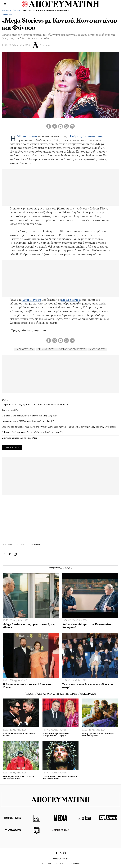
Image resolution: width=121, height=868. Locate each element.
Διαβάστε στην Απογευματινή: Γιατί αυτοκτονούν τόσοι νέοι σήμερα (35, 405)
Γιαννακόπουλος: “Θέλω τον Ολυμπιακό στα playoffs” (28, 421)
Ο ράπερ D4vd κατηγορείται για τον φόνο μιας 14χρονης (30, 416)
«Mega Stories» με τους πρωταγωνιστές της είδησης (29, 626)
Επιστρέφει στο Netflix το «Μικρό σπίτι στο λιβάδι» (98, 735)
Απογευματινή (6, 10)
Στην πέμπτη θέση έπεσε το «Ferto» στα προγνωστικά (19, 778)
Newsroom (45, 45)
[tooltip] (49, 126)
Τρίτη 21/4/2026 (10, 410)
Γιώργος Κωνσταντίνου (86, 136)
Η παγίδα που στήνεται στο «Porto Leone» (19, 735)
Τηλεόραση (16, 10)
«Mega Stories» (24, 349)
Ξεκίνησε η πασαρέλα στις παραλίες (19, 438)
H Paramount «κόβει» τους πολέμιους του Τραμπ (28, 686)
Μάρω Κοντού (27, 136)
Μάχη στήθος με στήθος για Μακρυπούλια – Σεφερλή (56, 735)
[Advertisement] (60, 373)
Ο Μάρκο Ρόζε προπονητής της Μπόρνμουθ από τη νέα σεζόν (33, 432)
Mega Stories (71, 300)
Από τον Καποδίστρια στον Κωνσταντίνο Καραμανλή (87, 626)
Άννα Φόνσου (31, 300)
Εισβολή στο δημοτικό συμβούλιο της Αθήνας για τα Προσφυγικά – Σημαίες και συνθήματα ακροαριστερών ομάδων (59, 427)
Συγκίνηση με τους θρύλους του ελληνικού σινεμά (88, 686)
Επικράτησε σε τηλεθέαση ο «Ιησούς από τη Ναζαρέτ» (60, 778)
